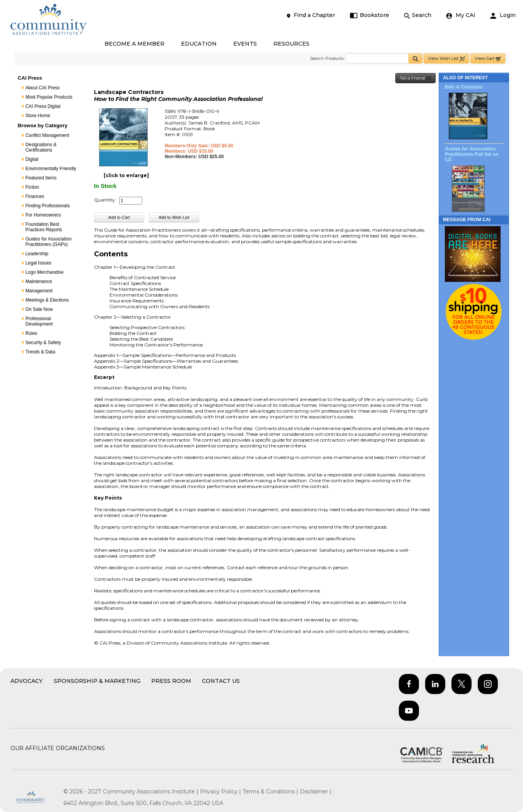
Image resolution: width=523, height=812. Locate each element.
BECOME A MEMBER (134, 44)
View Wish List (446, 59)
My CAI (461, 15)
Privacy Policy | (221, 792)
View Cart (488, 59)
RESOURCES (291, 44)
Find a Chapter (310, 15)
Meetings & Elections (47, 300)
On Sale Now (39, 309)
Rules (32, 333)
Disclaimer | (316, 792)
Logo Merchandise (45, 272)
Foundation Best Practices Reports (44, 227)
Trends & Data (40, 352)
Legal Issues (38, 263)
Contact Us (221, 681)
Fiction (32, 187)
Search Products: (327, 58)
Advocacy (26, 681)
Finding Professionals (48, 206)
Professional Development (39, 321)
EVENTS (245, 44)
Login (503, 15)
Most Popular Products (49, 97)
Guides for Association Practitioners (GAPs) (49, 242)
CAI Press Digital (43, 106)
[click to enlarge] (126, 175)
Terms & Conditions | (271, 792)
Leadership (37, 254)
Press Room (171, 681)
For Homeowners (43, 215)
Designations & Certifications (41, 147)
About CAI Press (43, 88)
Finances (35, 196)
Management (39, 291)
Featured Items (41, 178)
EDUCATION (199, 44)
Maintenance (39, 281)
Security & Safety (43, 343)
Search (418, 15)
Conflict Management (47, 135)
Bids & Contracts (464, 87)
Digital (32, 159)
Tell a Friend (415, 78)
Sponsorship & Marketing (97, 681)
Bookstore (370, 15)
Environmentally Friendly (51, 169)
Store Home (38, 116)
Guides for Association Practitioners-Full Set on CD (472, 154)
